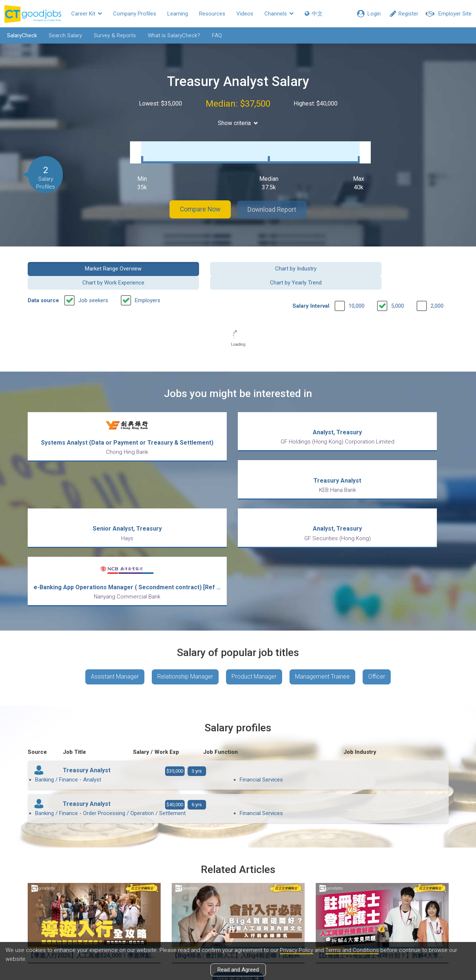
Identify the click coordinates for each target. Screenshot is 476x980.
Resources (212, 14)
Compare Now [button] (197, 202)
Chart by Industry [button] (184, 261)
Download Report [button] (275, 202)
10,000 (357, 284)
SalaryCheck (20, 35)
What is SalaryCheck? (172, 35)
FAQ (215, 35)
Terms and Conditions (353, 950)
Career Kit (87, 14)
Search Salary (64, 35)
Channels (279, 14)
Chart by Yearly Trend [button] (400, 261)
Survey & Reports (113, 35)
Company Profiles (135, 14)
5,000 (398, 284)
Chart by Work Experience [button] (292, 261)
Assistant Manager (113, 609)
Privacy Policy (297, 950)
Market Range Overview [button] (76, 261)
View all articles (238, 901)
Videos (245, 14)
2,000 (437, 284)
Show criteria (238, 123)
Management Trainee (323, 609)
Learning (178, 14)
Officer (378, 609)
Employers (148, 279)
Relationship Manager (184, 609)
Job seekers (93, 279)
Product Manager (254, 609)
